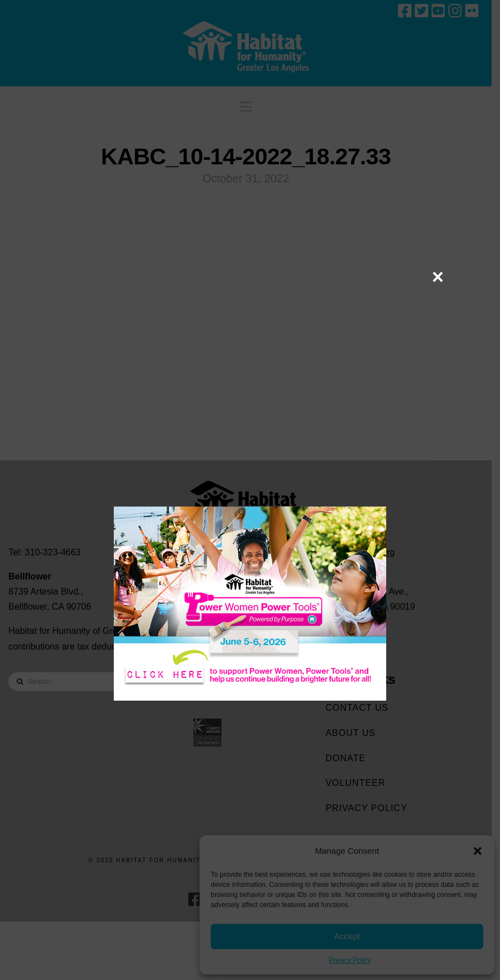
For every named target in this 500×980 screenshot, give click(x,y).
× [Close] (437, 277)
